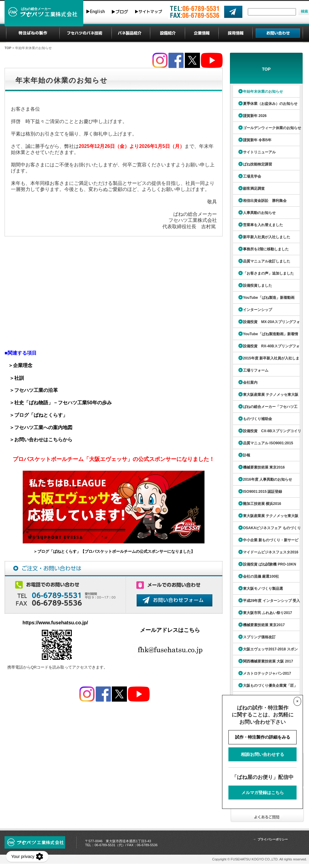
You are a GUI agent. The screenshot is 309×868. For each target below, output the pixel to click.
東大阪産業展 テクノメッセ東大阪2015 (265, 397)
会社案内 (250, 382)
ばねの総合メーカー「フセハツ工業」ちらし (264, 409)
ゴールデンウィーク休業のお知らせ (272, 128)
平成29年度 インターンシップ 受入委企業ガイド (266, 603)
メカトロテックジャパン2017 (267, 673)
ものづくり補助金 (257, 419)
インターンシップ (257, 310)
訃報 (247, 455)
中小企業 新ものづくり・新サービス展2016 (265, 542)
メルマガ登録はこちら (263, 793)
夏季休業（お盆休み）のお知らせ (270, 104)
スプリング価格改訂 (259, 637)
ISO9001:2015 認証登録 (262, 492)
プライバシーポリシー (273, 839)
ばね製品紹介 (131, 33)
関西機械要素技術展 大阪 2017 (268, 661)
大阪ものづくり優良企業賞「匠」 (270, 686)
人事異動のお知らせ (259, 213)
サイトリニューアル (259, 152)
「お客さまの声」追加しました (268, 273)
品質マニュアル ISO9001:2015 (268, 443)
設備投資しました (257, 285)
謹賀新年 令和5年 (257, 140)
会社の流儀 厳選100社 (261, 576)
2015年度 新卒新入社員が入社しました (265, 360)
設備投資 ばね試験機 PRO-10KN (269, 564)
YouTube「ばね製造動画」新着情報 (265, 336)
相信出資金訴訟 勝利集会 (265, 201)
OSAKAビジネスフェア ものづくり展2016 (266, 530)
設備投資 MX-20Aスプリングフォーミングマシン (266, 324)
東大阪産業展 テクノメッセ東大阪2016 (265, 518)
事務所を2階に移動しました (266, 249)
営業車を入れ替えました (263, 225)
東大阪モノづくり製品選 (263, 589)
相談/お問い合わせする (263, 754)
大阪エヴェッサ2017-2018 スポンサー (265, 651)
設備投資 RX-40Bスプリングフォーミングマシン (266, 348)
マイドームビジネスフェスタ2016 (271, 552)
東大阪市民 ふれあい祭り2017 (267, 613)
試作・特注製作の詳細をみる (263, 737)
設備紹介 (168, 33)
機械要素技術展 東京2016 (264, 467)
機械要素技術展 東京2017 (264, 625)
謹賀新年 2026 (255, 116)
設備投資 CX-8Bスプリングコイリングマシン (266, 433)
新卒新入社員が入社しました (267, 237)
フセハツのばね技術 (85, 33)
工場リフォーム (256, 370)
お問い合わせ (278, 33)
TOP (8, 48)
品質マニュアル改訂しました (267, 261)
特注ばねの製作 (33, 33)
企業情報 (202, 33)
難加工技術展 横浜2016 (262, 504)
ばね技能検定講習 (257, 164)
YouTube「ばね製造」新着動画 (269, 298)
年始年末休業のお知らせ (263, 92)
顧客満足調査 (254, 189)
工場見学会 (252, 176)
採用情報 (236, 33)
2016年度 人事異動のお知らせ (267, 479)
